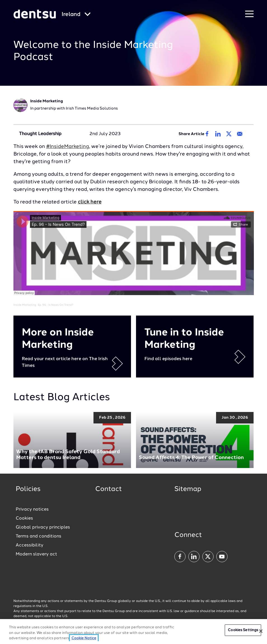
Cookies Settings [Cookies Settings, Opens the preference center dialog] (243, 630)
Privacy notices (32, 509)
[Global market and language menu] (76, 15)
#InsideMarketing (68, 147)
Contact (109, 489)
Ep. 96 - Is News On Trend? (56, 305)
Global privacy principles (43, 527)
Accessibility (30, 545)
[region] (133, 632)
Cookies (24, 518)
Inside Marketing (25, 305)
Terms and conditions (38, 536)
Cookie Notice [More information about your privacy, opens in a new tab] (84, 638)
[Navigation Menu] (249, 14)
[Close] (261, 631)
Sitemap (188, 489)
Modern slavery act (36, 554)
